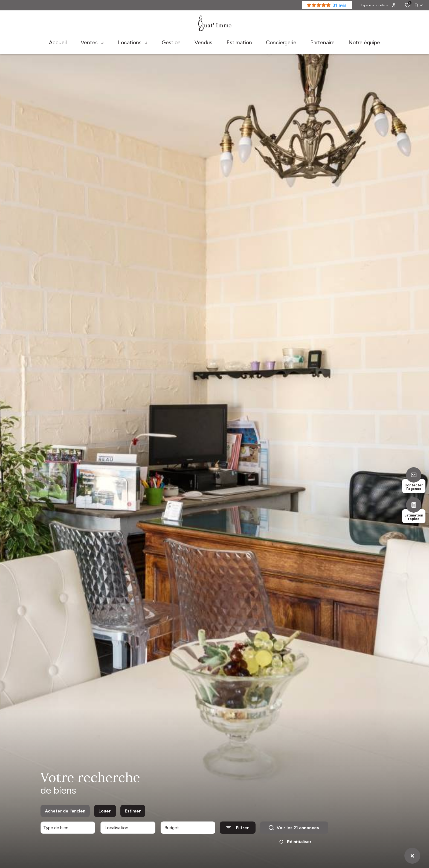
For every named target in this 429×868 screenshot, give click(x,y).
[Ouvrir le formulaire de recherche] (238, 828)
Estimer (133, 811)
